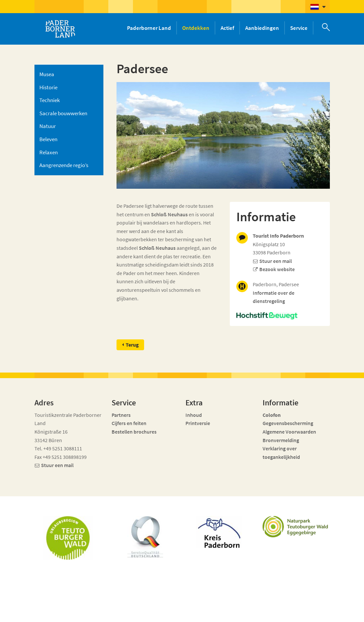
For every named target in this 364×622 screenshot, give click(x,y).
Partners (121, 415)
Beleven (48, 139)
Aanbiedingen (262, 28)
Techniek (50, 100)
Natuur (48, 126)
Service (299, 28)
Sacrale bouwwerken (63, 113)
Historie (48, 87)
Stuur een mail (276, 261)
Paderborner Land (149, 28)
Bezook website (277, 269)
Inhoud (194, 415)
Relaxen (49, 152)
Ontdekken (196, 28)
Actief (227, 28)
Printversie (198, 423)
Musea (47, 74)
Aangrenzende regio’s (64, 165)
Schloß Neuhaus (169, 214)
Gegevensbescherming (288, 423)
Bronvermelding (281, 440)
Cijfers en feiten (129, 423)
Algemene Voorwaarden (289, 432)
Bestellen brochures (134, 432)
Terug (132, 345)
